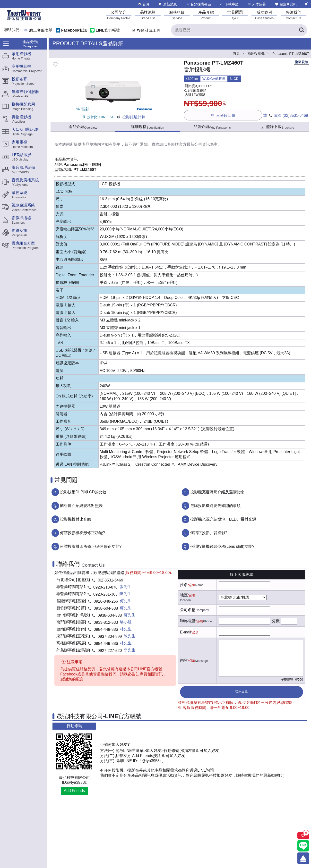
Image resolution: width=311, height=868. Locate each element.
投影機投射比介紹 (76, 519)
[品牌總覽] (148, 15)
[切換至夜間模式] (306, 4)
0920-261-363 (105, 594)
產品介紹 (83, 127)
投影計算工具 (146, 30)
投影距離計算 (131, 117)
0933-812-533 (106, 622)
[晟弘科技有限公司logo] (24, 20)
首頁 (143, 4)
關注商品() (286, 4)
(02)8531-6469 (295, 115)
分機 (276, 621)
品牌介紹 (212, 127)
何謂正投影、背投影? (209, 533)
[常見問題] (235, 15)
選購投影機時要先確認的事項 (216, 506)
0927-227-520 (110, 651)
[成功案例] (264, 15)
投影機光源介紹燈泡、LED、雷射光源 (223, 519)
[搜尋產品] (239, 30)
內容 (184, 661)
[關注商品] (303, 835)
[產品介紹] (206, 15)
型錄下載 (277, 127)
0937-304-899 (110, 636)
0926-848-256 (106, 601)
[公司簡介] (119, 15)
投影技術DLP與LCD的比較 (83, 492)
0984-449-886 (106, 629)
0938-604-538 (106, 608)
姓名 (184, 585)
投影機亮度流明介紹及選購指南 (217, 492)
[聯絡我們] (294, 15)
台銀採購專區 (198, 4)
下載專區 (229, 4)
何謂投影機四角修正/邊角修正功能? (91, 546)
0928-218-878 (105, 587)
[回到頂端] (303, 858)
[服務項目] (177, 15)
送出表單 (242, 692)
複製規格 (302, 62)
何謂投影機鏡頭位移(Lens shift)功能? (222, 546)
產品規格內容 (93, 144)
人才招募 (256, 4)
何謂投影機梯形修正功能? (82, 533)
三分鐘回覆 (223, 115)
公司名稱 (188, 610)
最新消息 (168, 4)
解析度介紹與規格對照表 (81, 506)
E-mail (186, 632)
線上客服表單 (41, 30)
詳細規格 (148, 127)
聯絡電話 (188, 621)
